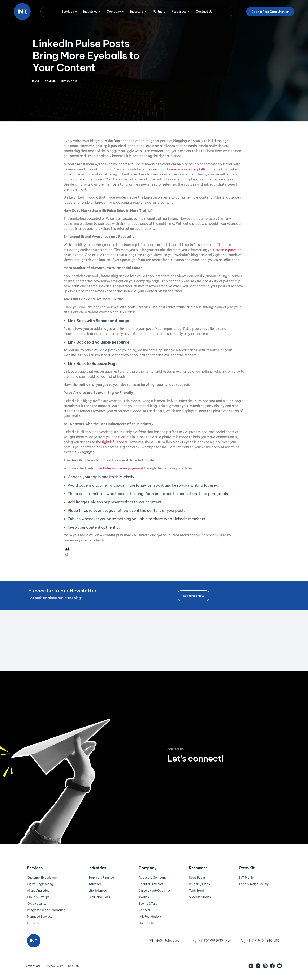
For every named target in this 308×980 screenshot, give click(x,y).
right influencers (115, 442)
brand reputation (228, 250)
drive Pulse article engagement (119, 468)
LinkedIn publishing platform (189, 169)
